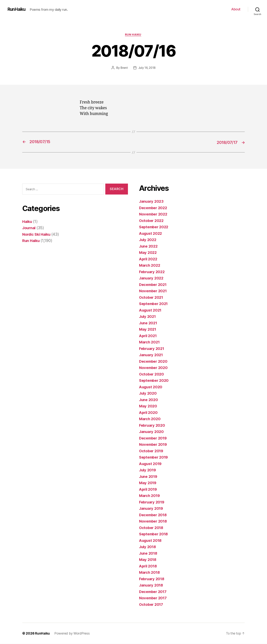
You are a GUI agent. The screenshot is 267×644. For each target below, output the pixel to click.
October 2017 (152, 605)
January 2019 (152, 509)
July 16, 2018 (147, 68)
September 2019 (155, 457)
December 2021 (154, 285)
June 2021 (149, 323)
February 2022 (153, 272)
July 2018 (148, 547)
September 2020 (155, 381)
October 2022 (152, 221)
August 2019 (151, 464)
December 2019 (154, 438)
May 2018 (148, 560)
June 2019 (149, 477)
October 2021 (152, 298)
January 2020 (152, 432)
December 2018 (154, 515)
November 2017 (154, 598)
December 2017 (154, 592)
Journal (29, 228)
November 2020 (154, 368)
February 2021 (153, 349)
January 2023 (152, 201)
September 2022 (155, 227)
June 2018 (149, 553)
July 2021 (148, 317)
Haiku (28, 222)
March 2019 (150, 496)
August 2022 (151, 234)
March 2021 (150, 342)
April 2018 (149, 566)
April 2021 (149, 336)
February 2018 (153, 579)
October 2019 (152, 451)
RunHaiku (17, 9)
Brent (124, 68)
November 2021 (154, 291)
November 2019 (154, 445)
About (236, 9)
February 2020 (153, 425)
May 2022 (148, 253)
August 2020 (151, 387)
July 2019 (148, 470)
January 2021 (152, 355)
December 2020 (154, 361)
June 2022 (149, 246)
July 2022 (148, 240)
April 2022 (149, 259)
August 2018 (151, 541)
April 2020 (149, 413)
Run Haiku (133, 35)
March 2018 (150, 573)
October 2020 (152, 374)
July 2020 (148, 393)
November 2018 (154, 521)
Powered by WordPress (72, 634)
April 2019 (149, 489)
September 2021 (155, 304)
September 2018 (155, 534)
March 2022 (150, 265)
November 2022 (154, 214)
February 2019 (153, 502)
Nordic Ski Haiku (37, 234)
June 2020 (149, 400)
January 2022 (152, 278)
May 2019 (148, 483)
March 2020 (150, 419)
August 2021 (151, 310)
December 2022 (154, 208)
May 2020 (148, 406)
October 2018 (152, 528)
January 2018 (152, 585)
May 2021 (148, 329)
